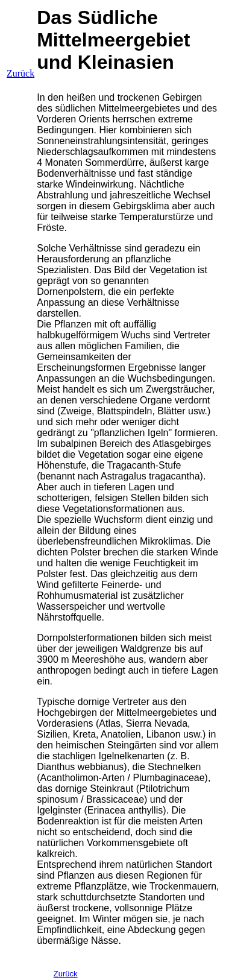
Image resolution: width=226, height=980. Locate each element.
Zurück (20, 73)
